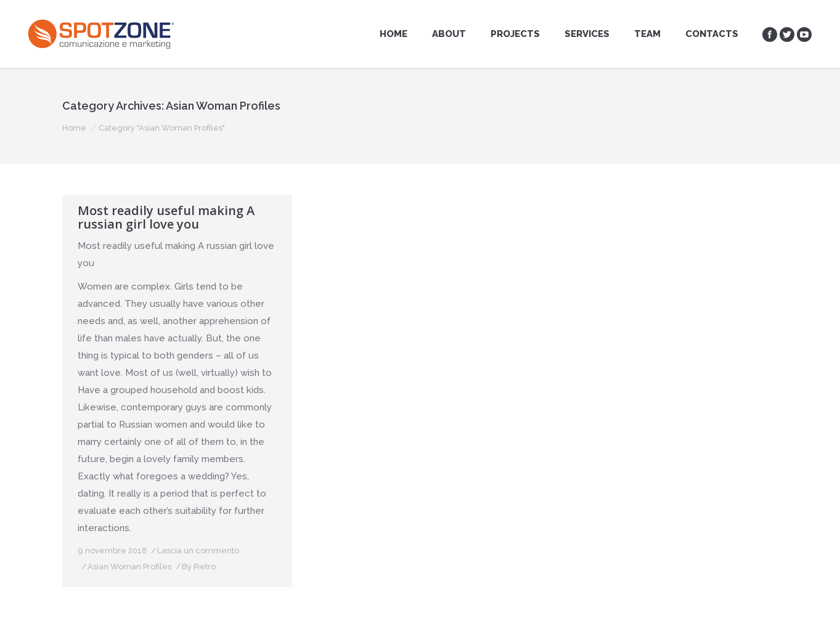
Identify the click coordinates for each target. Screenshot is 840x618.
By (199, 567)
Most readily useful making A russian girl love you (166, 218)
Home (74, 128)
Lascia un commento (198, 551)
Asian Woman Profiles (129, 567)
